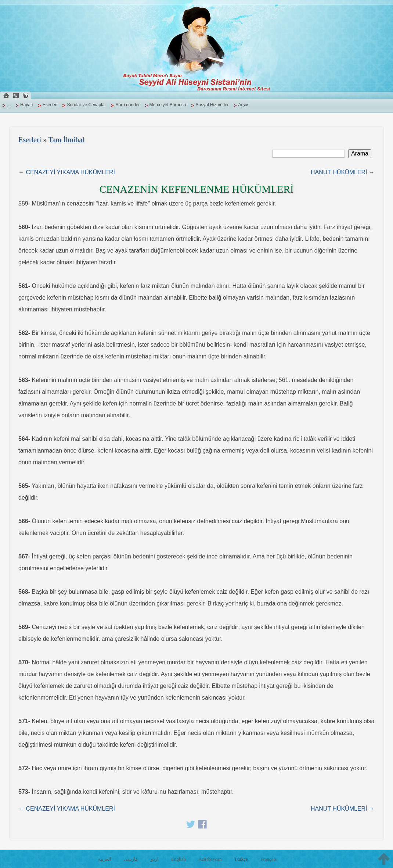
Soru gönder (127, 105)
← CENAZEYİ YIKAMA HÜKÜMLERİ (67, 172)
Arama (360, 153)
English (179, 859)
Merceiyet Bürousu (168, 105)
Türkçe (241, 859)
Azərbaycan (210, 859)
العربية (105, 859)
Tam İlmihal (66, 140)
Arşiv (243, 105)
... (9, 105)
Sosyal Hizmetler (212, 105)
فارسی (131, 859)
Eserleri (50, 105)
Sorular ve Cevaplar (86, 105)
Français (268, 859)
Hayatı (27, 105)
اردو (155, 859)
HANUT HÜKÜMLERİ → (343, 172)
